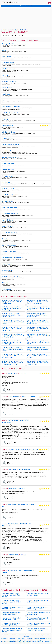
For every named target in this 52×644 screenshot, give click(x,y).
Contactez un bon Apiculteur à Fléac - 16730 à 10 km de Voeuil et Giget (12, 349)
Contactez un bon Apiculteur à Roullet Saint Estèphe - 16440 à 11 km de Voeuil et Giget (12, 363)
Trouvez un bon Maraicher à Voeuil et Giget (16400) (11, 624)
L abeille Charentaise (9, 251)
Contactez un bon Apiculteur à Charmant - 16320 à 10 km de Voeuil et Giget (12, 342)
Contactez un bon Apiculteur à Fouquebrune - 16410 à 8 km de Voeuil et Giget (38, 322)
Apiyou (4, 50)
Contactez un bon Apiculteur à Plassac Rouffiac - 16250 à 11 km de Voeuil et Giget (13, 356)
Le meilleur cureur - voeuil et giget (8, 639)
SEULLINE (23, 373)
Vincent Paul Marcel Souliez (11, 145)
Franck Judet (6, 94)
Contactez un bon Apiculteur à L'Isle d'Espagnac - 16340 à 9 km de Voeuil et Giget (13, 336)
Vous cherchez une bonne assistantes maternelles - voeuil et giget (29, 641)
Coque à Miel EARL (8, 163)
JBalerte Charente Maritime (11, 157)
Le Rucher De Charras (9, 82)
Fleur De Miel (6, 182)
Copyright (43, 635)
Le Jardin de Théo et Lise (10, 214)
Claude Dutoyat (7, 264)
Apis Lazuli (5, 75)
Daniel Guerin (13, 489)
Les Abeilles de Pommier (10, 195)
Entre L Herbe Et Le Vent (10, 207)
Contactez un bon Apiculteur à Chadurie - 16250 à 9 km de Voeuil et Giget (39, 336)
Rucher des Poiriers (14, 570)
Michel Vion (5, 119)
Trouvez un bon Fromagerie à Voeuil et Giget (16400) (11, 613)
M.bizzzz (4, 283)
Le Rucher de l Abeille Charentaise (13, 113)
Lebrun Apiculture (14, 397)
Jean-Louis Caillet (8, 170)
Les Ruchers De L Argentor (11, 107)
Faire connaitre (29, 635)
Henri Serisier (12, 470)
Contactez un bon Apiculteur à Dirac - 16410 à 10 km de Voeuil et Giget (39, 342)
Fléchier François (7, 126)
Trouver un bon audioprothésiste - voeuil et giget (32, 640)
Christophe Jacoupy (8, 63)
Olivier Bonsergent (8, 176)
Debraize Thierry (13, 555)
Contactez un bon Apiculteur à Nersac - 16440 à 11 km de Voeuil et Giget (39, 356)
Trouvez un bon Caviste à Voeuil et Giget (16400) (12, 608)
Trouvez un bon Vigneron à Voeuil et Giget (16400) (39, 613)
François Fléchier (7, 138)
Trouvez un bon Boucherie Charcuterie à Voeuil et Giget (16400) (11, 602)
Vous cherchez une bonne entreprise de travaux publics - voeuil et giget (31, 639)
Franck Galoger (7, 88)
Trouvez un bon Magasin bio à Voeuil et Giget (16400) (37, 608)
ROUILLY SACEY (24, 470)
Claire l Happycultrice (9, 245)
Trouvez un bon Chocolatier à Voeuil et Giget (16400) (11, 619)
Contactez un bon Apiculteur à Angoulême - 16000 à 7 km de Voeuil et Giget (37, 315)
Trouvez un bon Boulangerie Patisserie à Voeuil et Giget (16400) (11, 595)
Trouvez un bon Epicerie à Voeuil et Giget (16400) (38, 601)
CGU (39, 635)
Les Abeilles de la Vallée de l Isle (13, 258)
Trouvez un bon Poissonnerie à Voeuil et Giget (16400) (38, 619)
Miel (3, 100)
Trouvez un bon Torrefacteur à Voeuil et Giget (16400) (37, 629)
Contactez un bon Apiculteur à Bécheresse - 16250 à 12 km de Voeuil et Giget (38, 363)
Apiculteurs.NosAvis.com (10, 2)
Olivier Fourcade (7, 201)
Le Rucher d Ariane (14, 420)
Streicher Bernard (14, 505)
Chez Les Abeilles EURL (10, 233)
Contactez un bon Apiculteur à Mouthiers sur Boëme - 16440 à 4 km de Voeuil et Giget (38, 302)
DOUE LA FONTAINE (28, 397)
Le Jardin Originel (8, 270)
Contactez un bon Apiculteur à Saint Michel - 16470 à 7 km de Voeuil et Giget (12, 315)
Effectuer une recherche (26, 6)
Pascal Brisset (13, 373)
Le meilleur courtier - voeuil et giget (8, 641)
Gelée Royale (6, 239)
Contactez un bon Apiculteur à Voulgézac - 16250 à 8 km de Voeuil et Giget (12, 329)
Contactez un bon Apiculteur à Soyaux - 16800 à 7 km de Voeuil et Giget (13, 322)
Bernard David (6, 56)
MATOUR (22, 489)
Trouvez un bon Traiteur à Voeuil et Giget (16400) (38, 594)
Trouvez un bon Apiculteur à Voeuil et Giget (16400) (39, 624)
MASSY (23, 555)
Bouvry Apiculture (7, 226)
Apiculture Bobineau (8, 132)
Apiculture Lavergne (8, 69)
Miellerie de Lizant (8, 189)
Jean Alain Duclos (8, 220)
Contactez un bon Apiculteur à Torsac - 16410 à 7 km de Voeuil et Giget (39, 308)
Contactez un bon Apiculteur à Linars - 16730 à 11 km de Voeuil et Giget (38, 349)
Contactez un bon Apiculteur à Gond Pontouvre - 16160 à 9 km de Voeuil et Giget (38, 329)
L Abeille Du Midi (13, 450)
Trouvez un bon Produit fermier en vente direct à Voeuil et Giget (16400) (13, 630)
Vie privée (35, 635)
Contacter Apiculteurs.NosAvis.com (18, 635)
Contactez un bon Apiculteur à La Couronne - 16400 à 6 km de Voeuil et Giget (13, 308)
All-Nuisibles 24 (7, 151)
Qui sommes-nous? (6, 635)
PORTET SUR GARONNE (29, 450)
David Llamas (6, 289)
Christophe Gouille (8, 44)
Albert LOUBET (13, 524)
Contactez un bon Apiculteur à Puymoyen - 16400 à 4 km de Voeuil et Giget (12, 302)
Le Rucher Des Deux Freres (11, 277)
